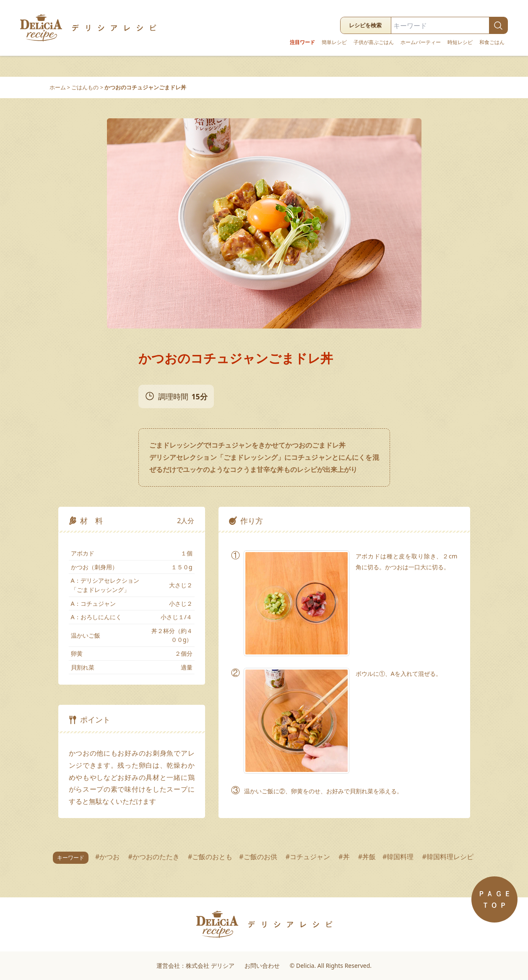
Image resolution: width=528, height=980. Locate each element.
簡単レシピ (334, 42)
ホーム (58, 87)
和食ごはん (492, 42)
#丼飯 (367, 857)
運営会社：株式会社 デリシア (195, 966)
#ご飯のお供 (259, 857)
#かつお (108, 857)
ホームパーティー (421, 42)
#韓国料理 (399, 857)
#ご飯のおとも (210, 857)
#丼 (345, 857)
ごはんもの (85, 87)
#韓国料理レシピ (449, 857)
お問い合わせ (262, 966)
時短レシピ (460, 42)
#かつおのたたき (155, 857)
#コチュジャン (309, 857)
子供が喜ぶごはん (374, 42)
